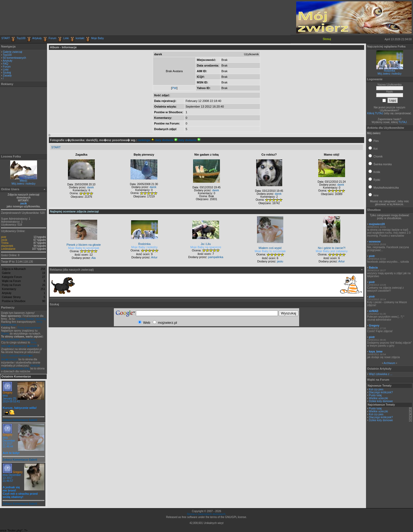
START (6, 38)
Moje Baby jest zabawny (332, 251)
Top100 (21, 38)
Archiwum (389, 363)
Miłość (23, 181)
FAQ (6, 64)
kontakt (80, 38)
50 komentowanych (15, 58)
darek (90, 187)
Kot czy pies (376, 389)
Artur (154, 257)
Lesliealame (8, 249)
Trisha (5, 243)
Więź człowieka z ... (381, 374)
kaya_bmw (376, 352)
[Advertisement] (64, 17)
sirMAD (374, 311)
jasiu (280, 261)
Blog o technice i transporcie (18, 340)
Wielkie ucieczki (378, 398)
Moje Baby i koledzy (144, 247)
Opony (5, 334)
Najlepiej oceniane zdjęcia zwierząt (74, 211)
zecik (23, 203)
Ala (93, 258)
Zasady (7, 76)
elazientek (7, 246)
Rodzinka (390, 71)
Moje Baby (97, 38)
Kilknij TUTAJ (375, 113)
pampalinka (216, 257)
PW (174, 88)
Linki (66, 38)
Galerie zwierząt (13, 52)
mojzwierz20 (377, 224)
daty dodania (166, 140)
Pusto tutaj (375, 395)
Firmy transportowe (29, 328)
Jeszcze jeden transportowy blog (20, 367)
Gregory (8, 393)
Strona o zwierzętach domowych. (207, 514)
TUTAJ (403, 122)
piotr (4, 237)
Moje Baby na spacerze (206, 247)
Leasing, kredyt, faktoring (31, 319)
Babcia (373, 268)
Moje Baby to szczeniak (84, 248)
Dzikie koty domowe (381, 401)
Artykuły (37, 38)
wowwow (375, 242)
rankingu (146, 140)
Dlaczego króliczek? (381, 392)
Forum (52, 38)
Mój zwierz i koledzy (23, 184)
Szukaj (7, 73)
